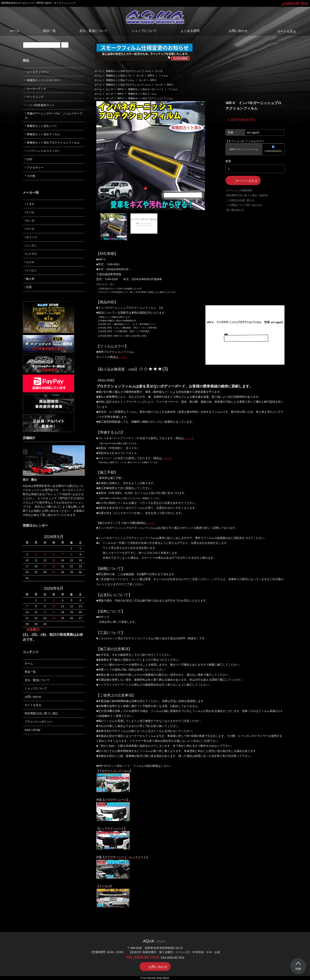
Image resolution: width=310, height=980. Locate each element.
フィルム (163, 76)
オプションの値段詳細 (239, 190)
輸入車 (30, 279)
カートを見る (284, 31)
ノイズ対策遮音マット (40, 105)
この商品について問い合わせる (244, 205)
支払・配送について (94, 31)
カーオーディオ (35, 88)
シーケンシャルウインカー (42, 151)
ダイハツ (31, 237)
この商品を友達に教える (240, 200)
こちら (188, 438)
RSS (28, 730)
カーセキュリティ (37, 72)
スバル (30, 212)
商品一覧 (49, 31)
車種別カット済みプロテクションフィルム (129, 71)
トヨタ (30, 204)
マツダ (30, 229)
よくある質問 (190, 31)
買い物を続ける (235, 210)
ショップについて (144, 31)
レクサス (31, 254)
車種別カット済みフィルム (120, 80)
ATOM (36, 730)
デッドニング (34, 97)
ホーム (15, 31)
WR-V (151, 76)
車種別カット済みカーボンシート (146, 89)
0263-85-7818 (295, 4)
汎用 (28, 287)
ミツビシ (31, 270)
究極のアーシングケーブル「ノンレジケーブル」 (53, 116)
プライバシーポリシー (39, 722)
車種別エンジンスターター (42, 80)
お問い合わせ (235, 31)
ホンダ (159, 71)
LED (28, 159)
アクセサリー (34, 167)
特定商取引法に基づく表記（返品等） (248, 195)
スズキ (30, 262)
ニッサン (31, 245)
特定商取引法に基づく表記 (41, 713)
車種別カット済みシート (119, 76)
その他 (30, 176)
